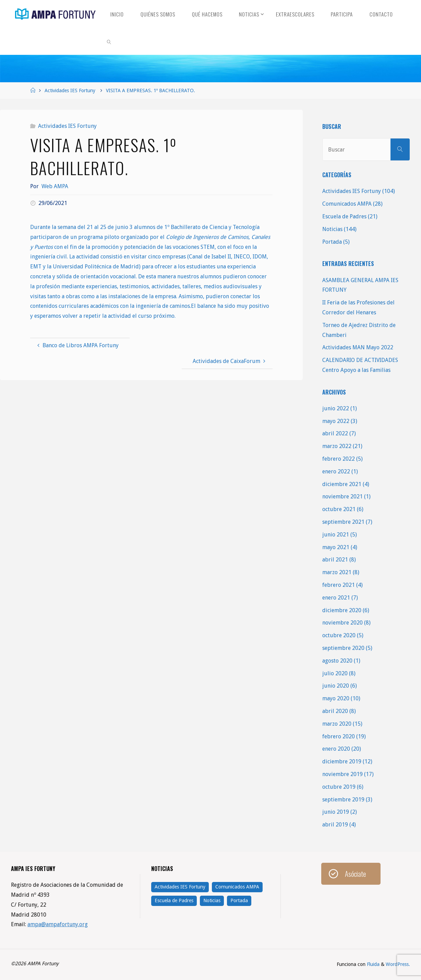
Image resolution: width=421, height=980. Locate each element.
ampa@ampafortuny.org (58, 924)
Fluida (372, 964)
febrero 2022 (339, 459)
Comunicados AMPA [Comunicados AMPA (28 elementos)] (237, 887)
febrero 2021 (339, 585)
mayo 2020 (336, 698)
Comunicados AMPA (347, 204)
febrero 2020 (339, 736)
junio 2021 (336, 535)
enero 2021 (336, 598)
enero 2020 (336, 749)
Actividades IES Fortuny (70, 90)
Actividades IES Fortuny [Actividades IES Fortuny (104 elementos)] (180, 887)
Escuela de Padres (344, 216)
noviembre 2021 (342, 497)
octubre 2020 (339, 635)
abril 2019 (335, 825)
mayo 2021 (336, 547)
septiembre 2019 (343, 800)
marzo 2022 (337, 446)
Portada (332, 242)
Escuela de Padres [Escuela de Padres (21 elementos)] (174, 900)
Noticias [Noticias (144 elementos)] (212, 900)
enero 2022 (336, 471)
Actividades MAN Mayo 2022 (358, 347)
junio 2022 (336, 408)
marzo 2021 (337, 572)
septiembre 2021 (343, 522)
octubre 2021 (339, 509)
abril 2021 (335, 560)
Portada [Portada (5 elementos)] (239, 900)
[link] (109, 41)
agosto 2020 (337, 661)
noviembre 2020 (342, 623)
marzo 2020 (337, 724)
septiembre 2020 (343, 648)
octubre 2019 (339, 787)
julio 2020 (335, 673)
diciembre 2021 (342, 484)
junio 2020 (336, 686)
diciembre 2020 (342, 610)
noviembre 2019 (342, 774)
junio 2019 (336, 812)
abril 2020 (335, 711)
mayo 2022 (336, 421)
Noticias (332, 229)
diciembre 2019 (342, 761)
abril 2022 (335, 433)
